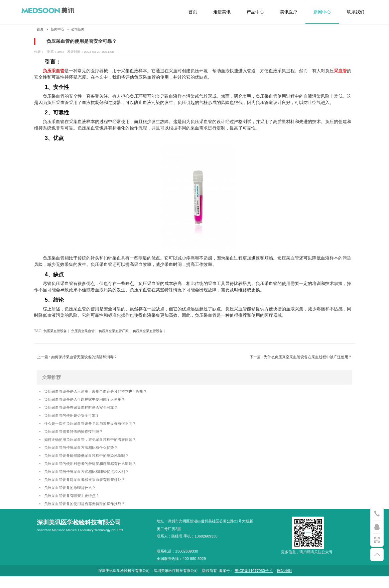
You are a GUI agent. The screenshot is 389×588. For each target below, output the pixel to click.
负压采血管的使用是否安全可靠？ (77, 418)
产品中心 (255, 12)
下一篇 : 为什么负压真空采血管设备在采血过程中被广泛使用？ (301, 357)
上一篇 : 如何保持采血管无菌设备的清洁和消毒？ (77, 357)
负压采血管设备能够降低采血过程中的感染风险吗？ (94, 462)
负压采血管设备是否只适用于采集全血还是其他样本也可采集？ (105, 392)
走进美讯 (222, 12)
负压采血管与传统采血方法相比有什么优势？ (88, 453)
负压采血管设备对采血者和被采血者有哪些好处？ (92, 489)
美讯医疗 (289, 12)
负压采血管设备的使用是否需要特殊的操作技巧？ (92, 515)
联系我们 (356, 12)
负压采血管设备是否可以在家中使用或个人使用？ (92, 401)
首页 (193, 12)
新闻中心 (322, 12)
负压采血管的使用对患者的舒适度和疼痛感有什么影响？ (98, 471)
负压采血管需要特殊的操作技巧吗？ (79, 436)
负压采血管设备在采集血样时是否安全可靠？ (88, 410)
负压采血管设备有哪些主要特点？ (77, 507)
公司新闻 (78, 29)
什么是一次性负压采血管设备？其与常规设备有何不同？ (98, 427)
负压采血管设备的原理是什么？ (75, 498)
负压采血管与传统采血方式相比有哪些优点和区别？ (94, 480)
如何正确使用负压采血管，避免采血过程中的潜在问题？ (98, 445)
